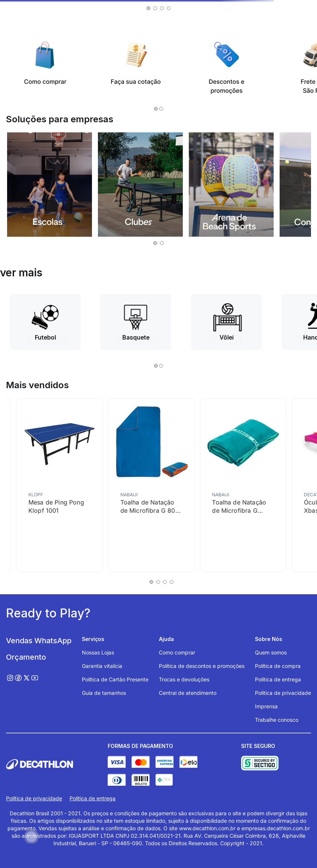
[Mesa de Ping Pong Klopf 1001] (59, 485)
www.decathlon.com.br (207, 828)
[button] (148, 8)
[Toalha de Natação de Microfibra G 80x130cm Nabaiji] (243, 485)
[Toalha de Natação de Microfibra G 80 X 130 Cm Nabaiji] (151, 485)
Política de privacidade (34, 798)
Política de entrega (93, 798)
